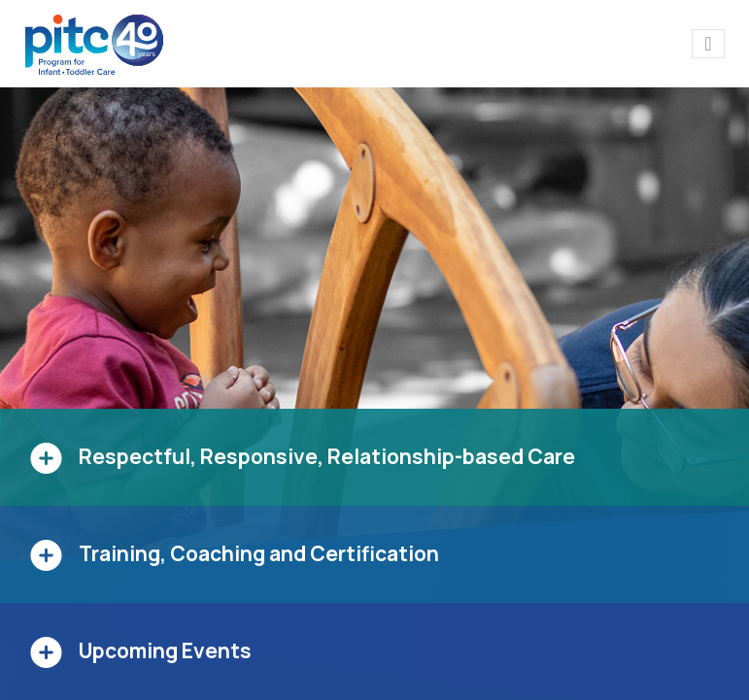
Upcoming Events (165, 650)
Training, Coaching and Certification (259, 553)
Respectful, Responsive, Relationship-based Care (327, 456)
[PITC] (99, 44)
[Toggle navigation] (708, 44)
